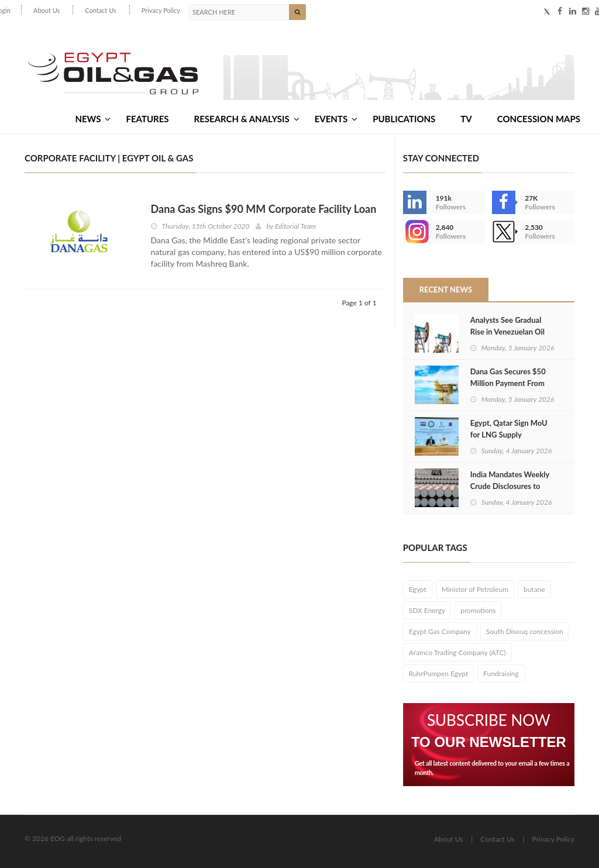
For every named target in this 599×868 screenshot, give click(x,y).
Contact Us (101, 10)
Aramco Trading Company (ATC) (457, 652)
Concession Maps (539, 119)
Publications (404, 119)
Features (147, 119)
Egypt (418, 589)
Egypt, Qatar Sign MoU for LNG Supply (509, 429)
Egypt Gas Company (440, 631)
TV (466, 119)
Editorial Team (295, 226)
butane (534, 589)
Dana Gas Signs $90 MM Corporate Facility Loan (264, 209)
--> (415, 232)
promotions (478, 610)
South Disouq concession (525, 631)
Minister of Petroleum (475, 589)
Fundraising (501, 674)
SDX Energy (427, 610)
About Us (47, 10)
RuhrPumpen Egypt (439, 674)
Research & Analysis (247, 119)
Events (336, 119)
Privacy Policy (161, 10)
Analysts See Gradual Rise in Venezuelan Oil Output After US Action (510, 332)
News (93, 119)
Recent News (446, 290)
